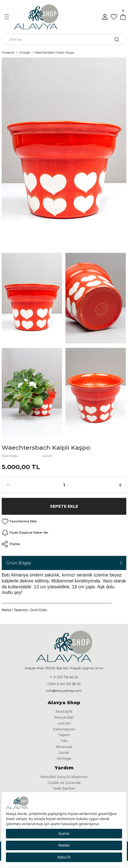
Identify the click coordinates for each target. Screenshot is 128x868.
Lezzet (64, 723)
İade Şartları (64, 788)
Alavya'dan (64, 717)
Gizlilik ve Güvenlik (64, 783)
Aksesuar (64, 747)
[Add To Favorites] (19, 522)
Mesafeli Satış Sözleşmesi (64, 777)
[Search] (64, 39)
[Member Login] (105, 17)
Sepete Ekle (64, 506)
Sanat (64, 753)
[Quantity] (64, 485)
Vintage (64, 758)
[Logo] (36, 17)
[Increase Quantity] (120, 485)
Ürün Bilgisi (19, 563)
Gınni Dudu (39, 610)
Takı (64, 741)
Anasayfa (64, 711)
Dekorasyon (64, 729)
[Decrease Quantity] (8, 485)
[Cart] (123, 17)
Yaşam (64, 735)
